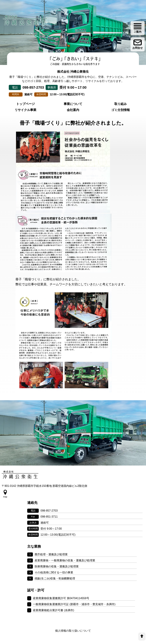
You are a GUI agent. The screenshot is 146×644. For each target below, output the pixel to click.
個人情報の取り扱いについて (73, 615)
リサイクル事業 (25, 119)
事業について (73, 113)
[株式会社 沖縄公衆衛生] (26, 22)
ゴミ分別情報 (121, 119)
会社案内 (73, 119)
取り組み (121, 113)
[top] (142, 637)
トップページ (25, 113)
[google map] (5, 512)
